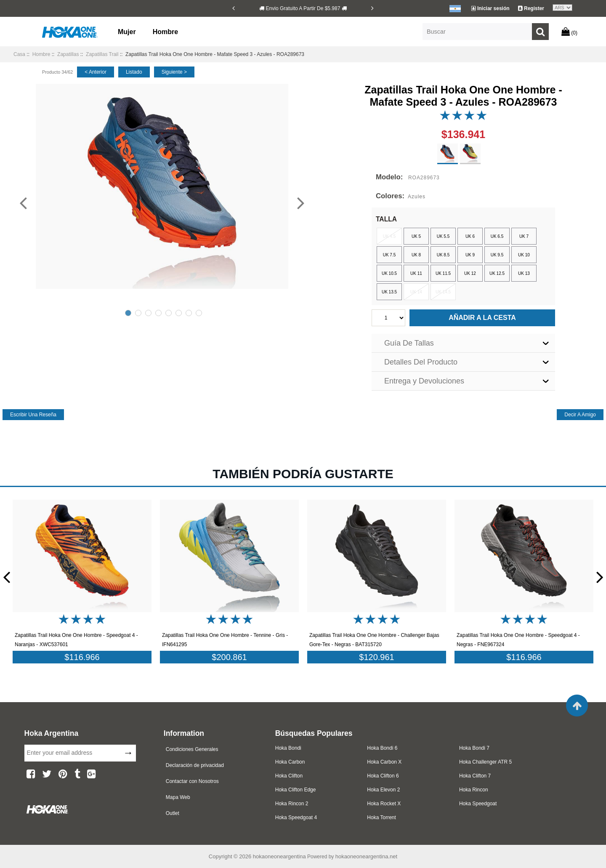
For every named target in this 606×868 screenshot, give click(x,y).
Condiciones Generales (192, 749)
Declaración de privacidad (195, 765)
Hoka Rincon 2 (292, 804)
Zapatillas (68, 54)
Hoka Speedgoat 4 (296, 817)
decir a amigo (580, 415)
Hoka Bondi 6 (382, 748)
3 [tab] (148, 313)
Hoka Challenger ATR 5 (485, 762)
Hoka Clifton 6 (383, 776)
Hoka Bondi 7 (474, 748)
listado (134, 72)
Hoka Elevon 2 (383, 790)
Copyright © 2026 (231, 856)
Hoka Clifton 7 (475, 776)
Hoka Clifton (289, 776)
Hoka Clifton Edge (296, 790)
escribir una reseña (33, 415)
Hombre (165, 32)
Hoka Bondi (288, 748)
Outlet (173, 813)
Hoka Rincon (474, 790)
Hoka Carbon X (384, 762)
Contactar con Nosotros (192, 781)
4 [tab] (158, 313)
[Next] (372, 8)
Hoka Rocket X (384, 804)
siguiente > (174, 72)
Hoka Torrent (381, 817)
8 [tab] (199, 313)
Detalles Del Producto (421, 362)
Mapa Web (178, 797)
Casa (19, 54)
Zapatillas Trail (102, 54)
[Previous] (234, 8)
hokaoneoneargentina (279, 856)
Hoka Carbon (290, 762)
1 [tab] (128, 313)
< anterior (96, 72)
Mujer (127, 32)
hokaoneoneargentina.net (366, 856)
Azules (417, 197)
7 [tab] (189, 313)
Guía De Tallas (409, 343)
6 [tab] (179, 313)
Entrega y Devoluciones (424, 381)
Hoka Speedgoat (478, 804)
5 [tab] (169, 313)
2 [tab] (138, 313)
